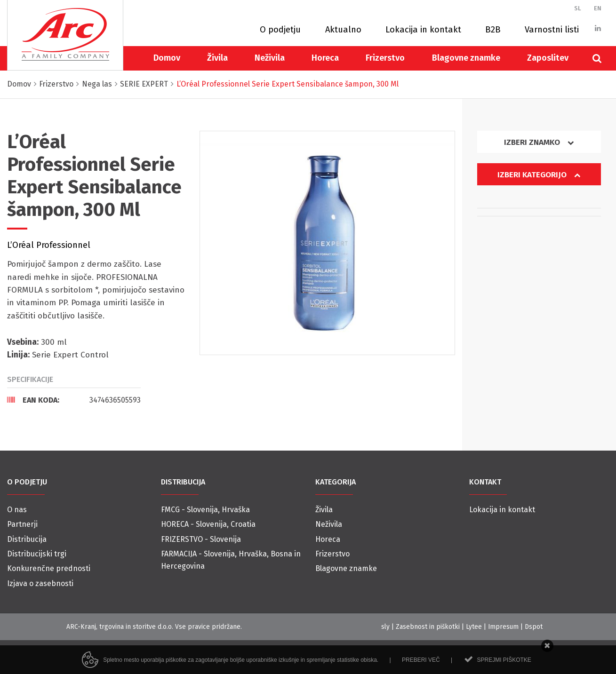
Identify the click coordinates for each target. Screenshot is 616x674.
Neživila (270, 58)
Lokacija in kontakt (423, 30)
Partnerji (22, 524)
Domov (167, 58)
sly (385, 627)
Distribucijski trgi (37, 554)
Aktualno (343, 30)
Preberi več (421, 667)
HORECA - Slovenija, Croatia (208, 524)
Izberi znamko (539, 142)
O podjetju (280, 30)
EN (598, 8)
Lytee (474, 627)
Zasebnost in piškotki (428, 627)
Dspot (534, 627)
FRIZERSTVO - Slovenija (201, 539)
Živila (217, 58)
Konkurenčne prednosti (49, 568)
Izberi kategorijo (539, 175)
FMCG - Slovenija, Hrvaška (205, 510)
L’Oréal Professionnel (49, 245)
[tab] (74, 400)
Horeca (325, 58)
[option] (327, 243)
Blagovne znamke (466, 58)
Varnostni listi (552, 30)
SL (578, 8)
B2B (493, 30)
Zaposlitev (548, 58)
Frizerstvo (385, 58)
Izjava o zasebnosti (40, 583)
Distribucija (27, 539)
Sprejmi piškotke (504, 667)
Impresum (503, 627)
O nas (17, 510)
